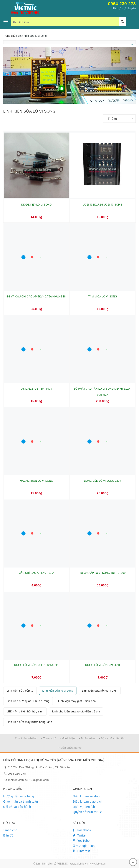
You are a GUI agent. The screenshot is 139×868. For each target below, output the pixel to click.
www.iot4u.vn (98, 864)
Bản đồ (8, 835)
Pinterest (81, 851)
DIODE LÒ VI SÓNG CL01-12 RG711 (36, 665)
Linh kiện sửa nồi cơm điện (100, 691)
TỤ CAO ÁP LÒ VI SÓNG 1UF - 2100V (103, 573)
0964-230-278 (122, 4)
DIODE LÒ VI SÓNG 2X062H (103, 665)
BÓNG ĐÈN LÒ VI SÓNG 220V (103, 481)
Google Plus (84, 846)
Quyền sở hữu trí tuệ (87, 812)
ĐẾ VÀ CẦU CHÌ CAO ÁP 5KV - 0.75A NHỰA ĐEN (36, 297)
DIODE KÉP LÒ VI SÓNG (36, 205)
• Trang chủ (49, 738)
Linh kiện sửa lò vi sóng (58, 691)
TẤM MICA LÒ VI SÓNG (103, 297)
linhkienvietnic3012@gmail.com (28, 780)
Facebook (82, 830)
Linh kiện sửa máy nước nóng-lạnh (29, 722)
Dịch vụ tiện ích (84, 807)
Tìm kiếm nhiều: (26, 738)
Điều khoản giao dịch (88, 802)
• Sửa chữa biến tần (112, 738)
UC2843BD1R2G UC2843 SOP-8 (103, 205)
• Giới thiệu (68, 738)
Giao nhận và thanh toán (21, 802)
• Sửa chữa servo (70, 748)
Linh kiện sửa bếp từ (20, 691)
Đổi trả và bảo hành (17, 807)
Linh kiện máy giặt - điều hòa (77, 701)
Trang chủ (10, 830)
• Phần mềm (87, 738)
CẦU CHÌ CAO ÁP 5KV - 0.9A (36, 573)
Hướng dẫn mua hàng (19, 796)
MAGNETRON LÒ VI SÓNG (36, 481)
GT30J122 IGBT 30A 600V (36, 389)
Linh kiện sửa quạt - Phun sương (28, 701)
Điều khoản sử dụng (87, 796)
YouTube (81, 841)
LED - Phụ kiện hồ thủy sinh (25, 711)
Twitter (80, 835)
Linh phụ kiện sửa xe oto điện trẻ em (76, 711)
